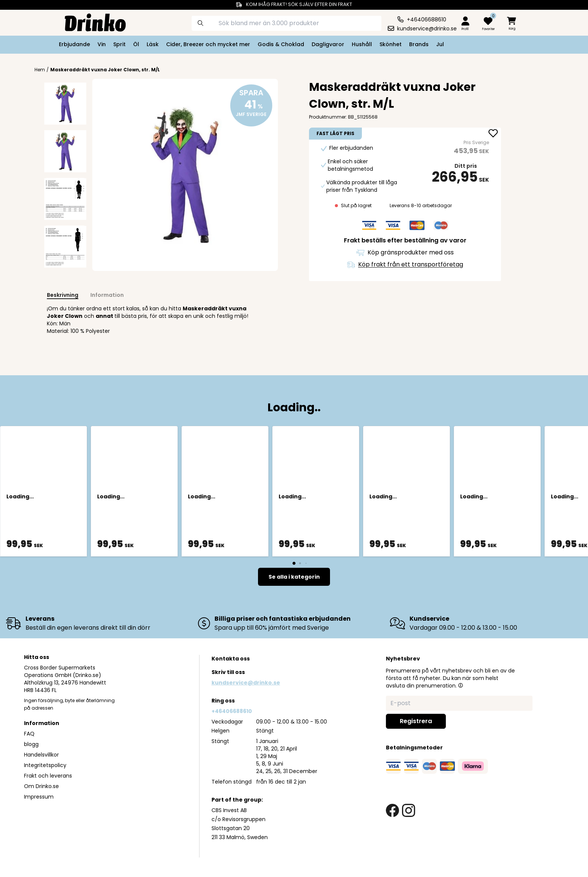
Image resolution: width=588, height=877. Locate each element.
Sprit (119, 44)
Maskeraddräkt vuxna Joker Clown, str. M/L (105, 70)
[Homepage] (89, 22)
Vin (102, 44)
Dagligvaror (328, 44)
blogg (31, 744)
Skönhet (391, 44)
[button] (460, 685)
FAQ (29, 734)
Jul (440, 44)
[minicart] (512, 24)
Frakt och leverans (48, 776)
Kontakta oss (231, 659)
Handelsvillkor (41, 755)
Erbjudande (74, 44)
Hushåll (362, 44)
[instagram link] (409, 810)
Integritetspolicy (45, 765)
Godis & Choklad (281, 44)
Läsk (153, 44)
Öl (136, 44)
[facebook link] (392, 810)
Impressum (39, 797)
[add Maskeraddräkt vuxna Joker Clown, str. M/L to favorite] (493, 134)
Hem (40, 70)
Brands (419, 44)
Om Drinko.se (41, 786)
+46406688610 (232, 711)
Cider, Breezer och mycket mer (208, 44)
